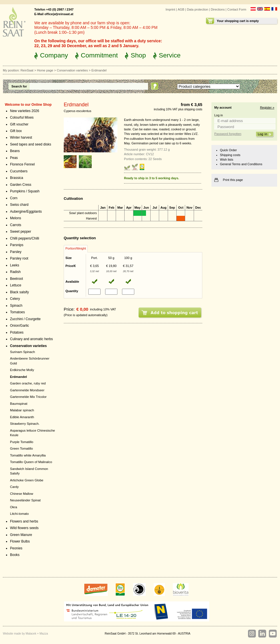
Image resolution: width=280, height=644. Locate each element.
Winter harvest (21, 137)
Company (54, 55)
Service (170, 55)
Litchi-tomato (19, 514)
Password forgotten (228, 134)
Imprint (170, 9)
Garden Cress (21, 185)
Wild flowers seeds (24, 528)
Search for (19, 86)
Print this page (233, 180)
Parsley (16, 252)
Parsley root (19, 258)
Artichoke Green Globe (27, 480)
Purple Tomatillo (22, 442)
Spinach (16, 306)
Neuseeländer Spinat (25, 500)
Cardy (14, 487)
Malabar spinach (22, 410)
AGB (181, 9)
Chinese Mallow (22, 494)
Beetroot (16, 279)
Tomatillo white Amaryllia (28, 455)
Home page (45, 70)
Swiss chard (19, 205)
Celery (15, 299)
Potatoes (17, 332)
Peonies (16, 548)
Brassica (17, 178)
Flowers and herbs (24, 521)
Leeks (15, 265)
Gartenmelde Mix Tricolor (28, 397)
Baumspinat (19, 404)
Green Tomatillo (21, 448)
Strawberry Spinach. (25, 424)
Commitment (99, 55)
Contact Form (237, 9)
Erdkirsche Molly (22, 370)
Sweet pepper (21, 232)
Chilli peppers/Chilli (25, 238)
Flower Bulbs (20, 541)
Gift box (16, 131)
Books (15, 555)
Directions (218, 9)
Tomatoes (17, 312)
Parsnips (17, 245)
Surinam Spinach (22, 352)
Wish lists (227, 159)
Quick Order (228, 150)
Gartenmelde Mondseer (27, 390)
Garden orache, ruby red (28, 383)
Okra (14, 507)
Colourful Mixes (22, 117)
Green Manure (21, 535)
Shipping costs (230, 155)
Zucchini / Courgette (25, 319)
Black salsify (19, 292)
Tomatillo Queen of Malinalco (31, 462)
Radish (15, 272)
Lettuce (16, 285)
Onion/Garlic (20, 326)
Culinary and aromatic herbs (31, 339)
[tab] (76, 249)
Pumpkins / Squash (25, 191)
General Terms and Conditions (241, 164)
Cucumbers (19, 171)
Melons (16, 218)
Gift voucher (19, 124)
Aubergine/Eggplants (26, 212)
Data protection (198, 9)
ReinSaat (27, 70)
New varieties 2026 (25, 111)
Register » (267, 107)
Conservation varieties (72, 70)
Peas (14, 158)
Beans (15, 151)
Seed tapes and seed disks (31, 144)
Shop (138, 55)
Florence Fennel (22, 164)
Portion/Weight (76, 248)
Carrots (16, 225)
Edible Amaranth (22, 417)
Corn (14, 198)
